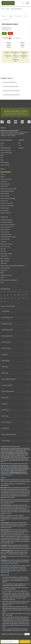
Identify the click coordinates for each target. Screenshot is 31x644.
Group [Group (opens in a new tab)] (2, 143)
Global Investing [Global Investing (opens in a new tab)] (5, 165)
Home (3, 9)
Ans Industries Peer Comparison (11, 95)
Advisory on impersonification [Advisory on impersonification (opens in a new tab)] (9, 189)
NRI (19, 143)
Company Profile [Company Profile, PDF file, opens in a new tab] (5, 239)
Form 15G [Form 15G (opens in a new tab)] (3, 249)
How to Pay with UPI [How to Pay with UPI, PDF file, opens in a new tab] (6, 227)
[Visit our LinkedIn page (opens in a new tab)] (22, 122)
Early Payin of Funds (6, 244)
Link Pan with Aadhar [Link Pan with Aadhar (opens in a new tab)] (6, 254)
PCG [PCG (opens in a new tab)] (20, 146)
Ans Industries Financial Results (11, 91)
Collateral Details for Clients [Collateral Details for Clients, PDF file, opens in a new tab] (8, 237)
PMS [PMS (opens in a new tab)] (2, 160)
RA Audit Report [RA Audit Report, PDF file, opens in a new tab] (5, 208)
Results (26, 16)
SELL (10, 33)
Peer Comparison (6, 20)
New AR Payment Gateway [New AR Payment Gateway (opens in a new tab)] (8, 225)
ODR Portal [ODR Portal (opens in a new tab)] (4, 263)
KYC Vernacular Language (8, 198)
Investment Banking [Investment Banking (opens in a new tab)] (6, 153)
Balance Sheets (19, 16)
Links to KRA (4, 256)
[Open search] (24, 3)
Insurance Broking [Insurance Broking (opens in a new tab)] (6, 150)
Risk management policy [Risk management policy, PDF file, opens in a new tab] (7, 191)
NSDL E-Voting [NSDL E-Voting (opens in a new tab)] (5, 261)
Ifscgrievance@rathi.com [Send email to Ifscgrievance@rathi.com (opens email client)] (16, 472)
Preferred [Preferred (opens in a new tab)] (21, 148)
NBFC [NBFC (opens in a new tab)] (2, 155)
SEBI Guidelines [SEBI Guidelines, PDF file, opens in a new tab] (5, 194)
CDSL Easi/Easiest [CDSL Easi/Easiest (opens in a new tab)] (6, 213)
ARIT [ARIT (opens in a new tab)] (2, 146)
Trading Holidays (5, 268)
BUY (4, 33)
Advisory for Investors (7, 203)
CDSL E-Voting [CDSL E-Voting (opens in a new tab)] (5, 232)
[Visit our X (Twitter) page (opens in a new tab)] (9, 122)
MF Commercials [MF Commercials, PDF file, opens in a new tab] (5, 246)
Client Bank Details (6, 234)
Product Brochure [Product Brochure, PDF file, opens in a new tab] (5, 184)
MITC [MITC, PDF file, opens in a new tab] (2, 273)
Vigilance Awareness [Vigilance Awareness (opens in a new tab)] (6, 275)
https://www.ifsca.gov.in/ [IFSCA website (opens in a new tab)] (7, 475)
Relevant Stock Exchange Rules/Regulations (13, 266)
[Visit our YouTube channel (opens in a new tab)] (16, 122)
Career (3, 177)
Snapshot (4, 16)
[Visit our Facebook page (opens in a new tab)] (2, 122)
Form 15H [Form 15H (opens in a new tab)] (3, 251)
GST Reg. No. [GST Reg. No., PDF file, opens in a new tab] (4, 201)
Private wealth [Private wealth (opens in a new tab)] (5, 162)
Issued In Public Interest (7, 206)
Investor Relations (6, 172)
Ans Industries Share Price (10, 82)
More (2, 283)
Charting (11, 16)
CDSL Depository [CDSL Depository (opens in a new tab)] (5, 229)
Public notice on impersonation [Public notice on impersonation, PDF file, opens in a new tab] (9, 280)
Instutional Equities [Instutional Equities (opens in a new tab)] (6, 148)
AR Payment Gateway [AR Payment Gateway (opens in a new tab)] (7, 220)
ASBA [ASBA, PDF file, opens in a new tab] (2, 278)
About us (3, 174)
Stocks (8, 9)
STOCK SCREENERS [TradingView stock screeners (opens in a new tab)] (5, 563)
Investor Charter (5, 196)
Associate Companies (7, 222)
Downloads (4, 182)
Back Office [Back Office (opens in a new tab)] (4, 270)
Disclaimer (4, 242)
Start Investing (25, 642)
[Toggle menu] (28, 3)
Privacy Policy (5, 186)
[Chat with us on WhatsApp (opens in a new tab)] (29, 122)
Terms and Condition (6, 179)
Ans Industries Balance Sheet (10, 86)
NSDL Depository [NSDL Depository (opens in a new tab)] (5, 258)
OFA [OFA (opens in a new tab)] (2, 158)
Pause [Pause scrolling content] (27, 634)
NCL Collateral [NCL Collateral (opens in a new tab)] (5, 210)
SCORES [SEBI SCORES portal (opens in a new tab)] (15, 593)
